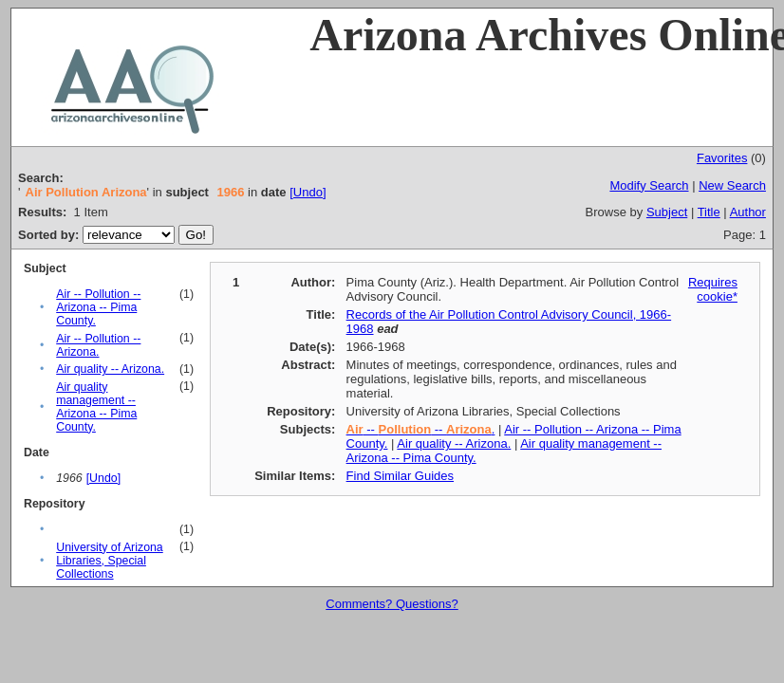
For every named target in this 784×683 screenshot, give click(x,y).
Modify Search (649, 185)
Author (748, 212)
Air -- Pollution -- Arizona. (98, 345)
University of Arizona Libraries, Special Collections (110, 561)
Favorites (722, 158)
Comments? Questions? (392, 604)
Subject (667, 212)
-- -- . (421, 429)
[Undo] (308, 192)
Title (709, 212)
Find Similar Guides (400, 476)
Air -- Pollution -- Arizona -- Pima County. (98, 307)
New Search (732, 185)
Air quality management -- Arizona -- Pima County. (96, 407)
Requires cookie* (713, 289)
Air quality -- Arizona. (110, 369)
